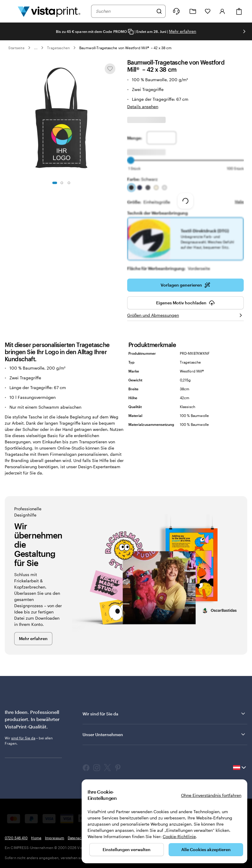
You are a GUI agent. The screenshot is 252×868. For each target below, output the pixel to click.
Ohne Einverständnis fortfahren (211, 795)
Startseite (16, 48)
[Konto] (222, 11)
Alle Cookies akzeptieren (206, 849)
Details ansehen (143, 107)
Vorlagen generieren (185, 281)
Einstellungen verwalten (127, 849)
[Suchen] (159, 11)
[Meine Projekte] (193, 11)
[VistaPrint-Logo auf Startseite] (49, 11)
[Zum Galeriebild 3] (69, 183)
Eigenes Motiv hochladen (185, 299)
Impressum (55, 834)
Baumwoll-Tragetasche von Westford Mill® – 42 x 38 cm (125, 48)
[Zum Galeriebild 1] (55, 183)
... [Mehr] (36, 48)
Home (36, 834)
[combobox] (125, 11)
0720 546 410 (16, 834)
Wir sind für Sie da (164, 709)
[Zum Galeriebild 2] (62, 183)
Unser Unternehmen (164, 730)
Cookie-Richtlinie (179, 836)
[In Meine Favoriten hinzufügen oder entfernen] (110, 69)
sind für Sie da (23, 734)
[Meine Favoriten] (208, 11)
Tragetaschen (59, 48)
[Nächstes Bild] (244, 31)
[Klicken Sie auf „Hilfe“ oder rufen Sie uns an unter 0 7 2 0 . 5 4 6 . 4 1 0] (176, 11)
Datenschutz (78, 834)
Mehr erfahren (182, 31)
